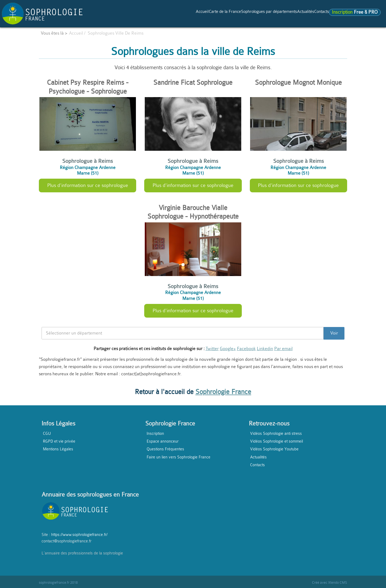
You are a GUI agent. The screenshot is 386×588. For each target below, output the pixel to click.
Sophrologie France (223, 392)
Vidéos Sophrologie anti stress (276, 433)
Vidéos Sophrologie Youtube (274, 449)
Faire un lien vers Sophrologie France (179, 457)
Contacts (311, 13)
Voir (334, 333)
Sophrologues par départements (238, 13)
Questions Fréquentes (165, 449)
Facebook (246, 349)
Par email (283, 349)
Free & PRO (350, 13)
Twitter (212, 349)
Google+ (228, 349)
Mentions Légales (58, 449)
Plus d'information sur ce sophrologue (88, 185)
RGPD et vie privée (59, 441)
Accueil (148, 13)
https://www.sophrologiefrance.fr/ (79, 535)
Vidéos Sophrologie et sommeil (276, 441)
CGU (47, 433)
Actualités (288, 13)
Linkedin (265, 349)
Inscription (155, 433)
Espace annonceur (163, 441)
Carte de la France (180, 13)
